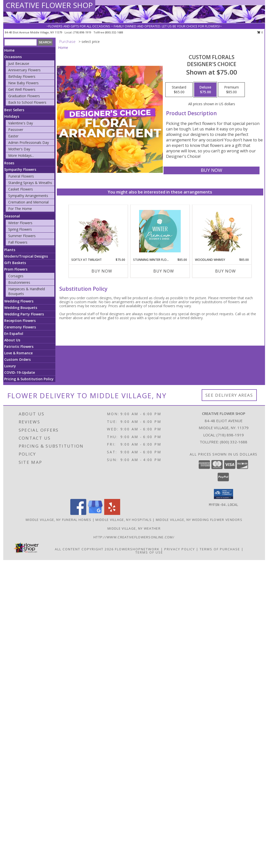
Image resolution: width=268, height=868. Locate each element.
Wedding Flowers (19, 301)
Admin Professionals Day (29, 143)
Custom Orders (17, 359)
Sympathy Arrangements (28, 196)
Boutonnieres (19, 282)
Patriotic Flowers (19, 346)
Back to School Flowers (27, 102)
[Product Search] (21, 42)
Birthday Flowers (22, 76)
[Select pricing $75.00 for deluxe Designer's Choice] (205, 90)
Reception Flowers (20, 321)
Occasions (13, 57)
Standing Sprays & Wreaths (30, 183)
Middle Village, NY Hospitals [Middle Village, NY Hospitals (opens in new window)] (123, 520)
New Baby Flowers (23, 83)
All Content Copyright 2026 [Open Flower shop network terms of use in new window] (84, 549)
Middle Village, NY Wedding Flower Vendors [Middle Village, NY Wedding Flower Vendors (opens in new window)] (199, 520)
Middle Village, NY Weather (134, 528)
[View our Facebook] (78, 514)
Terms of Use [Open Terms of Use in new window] (149, 552)
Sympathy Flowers (20, 169)
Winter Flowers (20, 223)
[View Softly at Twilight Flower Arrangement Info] (98, 231)
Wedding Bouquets (21, 308)
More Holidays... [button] (21, 155)
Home (9, 50)
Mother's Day (19, 149)
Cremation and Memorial (28, 202)
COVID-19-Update (20, 372)
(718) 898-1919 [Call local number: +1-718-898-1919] (83, 32)
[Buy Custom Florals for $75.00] (212, 170)
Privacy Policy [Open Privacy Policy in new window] (180, 549)
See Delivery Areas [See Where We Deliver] (229, 395)
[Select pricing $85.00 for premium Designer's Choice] (231, 90)
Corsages (16, 276)
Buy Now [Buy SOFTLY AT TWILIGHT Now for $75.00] (102, 271)
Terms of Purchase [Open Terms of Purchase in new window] (220, 549)
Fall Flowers (18, 242)
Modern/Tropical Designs (26, 256)
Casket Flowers (21, 189)
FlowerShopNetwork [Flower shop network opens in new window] (137, 549)
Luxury (10, 366)
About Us (12, 340)
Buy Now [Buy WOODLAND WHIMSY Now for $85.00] (225, 271)
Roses (9, 163)
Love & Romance (18, 353)
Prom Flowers (16, 269)
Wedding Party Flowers (24, 314)
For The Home (20, 209)
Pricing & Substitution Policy (29, 379)
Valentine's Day (21, 123)
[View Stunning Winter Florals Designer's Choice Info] (160, 231)
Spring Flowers (20, 229)
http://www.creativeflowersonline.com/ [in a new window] (134, 537)
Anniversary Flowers (24, 70)
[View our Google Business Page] (95, 514)
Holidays (12, 116)
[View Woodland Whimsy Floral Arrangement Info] (222, 231)
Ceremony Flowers (20, 327)
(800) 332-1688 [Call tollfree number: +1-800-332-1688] (114, 32)
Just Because (19, 63)
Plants (10, 250)
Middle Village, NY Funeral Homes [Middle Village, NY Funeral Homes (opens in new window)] (59, 520)
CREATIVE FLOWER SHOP (49, 5)
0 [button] (260, 32)
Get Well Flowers (22, 89)
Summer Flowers (22, 236)
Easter (13, 136)
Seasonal (12, 216)
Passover (16, 130)
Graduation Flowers (24, 96)
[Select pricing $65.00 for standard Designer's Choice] (179, 90)
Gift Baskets (15, 263)
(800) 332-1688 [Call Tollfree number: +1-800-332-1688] (234, 442)
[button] (223, 494)
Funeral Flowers (21, 176)
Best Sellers (14, 110)
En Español (14, 334)
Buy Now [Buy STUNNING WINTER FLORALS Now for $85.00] (164, 271)
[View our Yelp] (112, 514)
